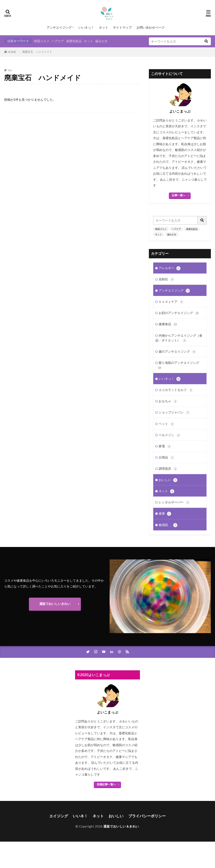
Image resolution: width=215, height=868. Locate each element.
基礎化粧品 (74, 41)
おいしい (168, 480)
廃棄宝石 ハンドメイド (37, 52)
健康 (165, 513)
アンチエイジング (59, 27)
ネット (103, 27)
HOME (12, 52)
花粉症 (166, 279)
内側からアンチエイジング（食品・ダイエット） (179, 338)
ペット (166, 424)
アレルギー (170, 268)
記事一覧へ (179, 195)
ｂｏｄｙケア (171, 302)
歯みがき (101, 41)
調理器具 (168, 469)
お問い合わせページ (150, 27)
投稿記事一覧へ (106, 784)
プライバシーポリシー (147, 816)
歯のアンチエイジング (177, 351)
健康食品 (168, 324)
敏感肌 (168, 525)
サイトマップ (122, 27)
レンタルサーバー (174, 502)
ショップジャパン (174, 412)
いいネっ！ (86, 27)
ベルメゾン (170, 435)
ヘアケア (58, 41)
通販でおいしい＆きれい (121, 826)
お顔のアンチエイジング (179, 313)
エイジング (59, 816)
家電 (165, 446)
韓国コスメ (42, 41)
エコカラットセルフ (176, 390)
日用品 (166, 457)
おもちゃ (168, 401)
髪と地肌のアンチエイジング (178, 365)
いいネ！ (80, 816)
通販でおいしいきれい (55, 604)
